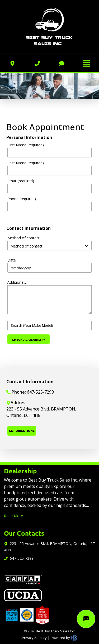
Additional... (17, 282)
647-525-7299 (22, 558)
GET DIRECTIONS (22, 431)
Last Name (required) (26, 163)
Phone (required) (22, 199)
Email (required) (21, 181)
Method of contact (23, 238)
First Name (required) (26, 145)
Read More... (15, 516)
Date (12, 260)
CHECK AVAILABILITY (29, 339)
